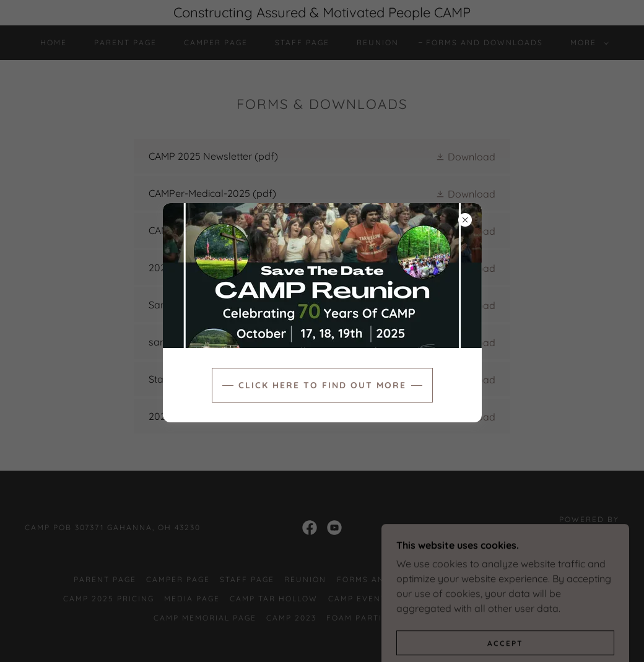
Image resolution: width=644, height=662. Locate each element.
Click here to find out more (322, 385)
